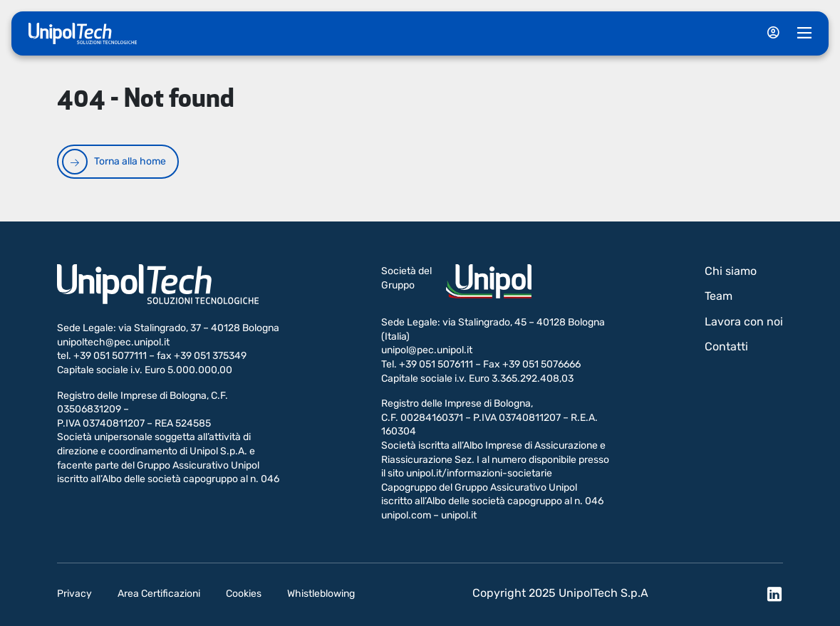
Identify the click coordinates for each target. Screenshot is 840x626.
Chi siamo (731, 271)
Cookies (244, 594)
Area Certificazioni (159, 594)
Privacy (74, 594)
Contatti (726, 346)
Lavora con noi (744, 322)
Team (719, 296)
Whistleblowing (321, 594)
